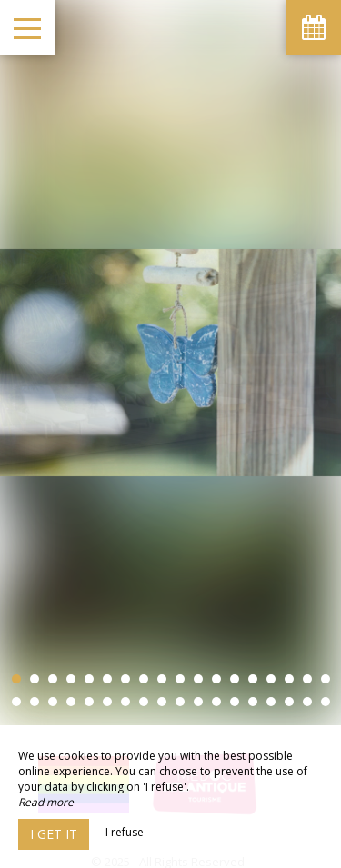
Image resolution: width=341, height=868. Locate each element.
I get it (54, 834)
